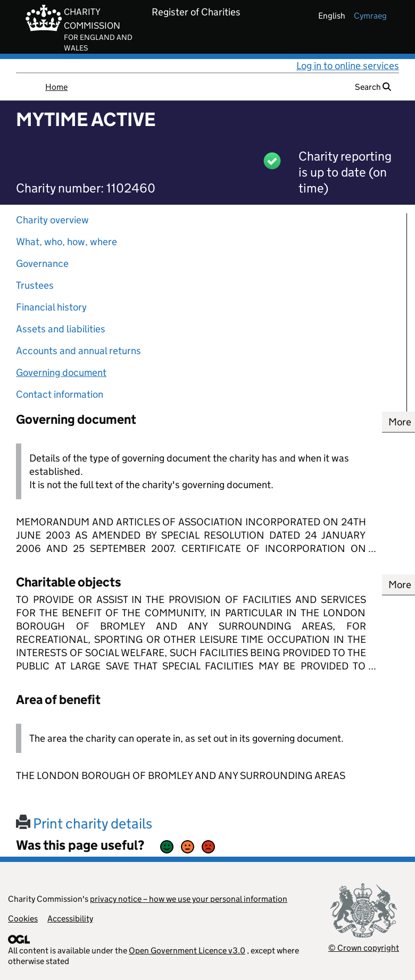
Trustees (35, 285)
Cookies (23, 919)
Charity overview (52, 220)
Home (56, 87)
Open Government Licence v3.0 (187, 950)
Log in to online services (348, 66)
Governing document (61, 372)
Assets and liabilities (61, 329)
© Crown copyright (364, 948)
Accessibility (70, 919)
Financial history (51, 307)
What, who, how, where (67, 242)
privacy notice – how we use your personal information (189, 899)
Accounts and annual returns (78, 351)
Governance (42, 263)
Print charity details (84, 823)
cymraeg (370, 16)
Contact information (60, 394)
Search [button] (373, 87)
